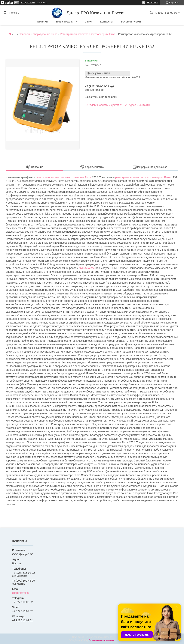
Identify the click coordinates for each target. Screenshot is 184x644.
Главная (42, 22)
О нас (88, 22)
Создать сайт (28, 3)
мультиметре (87, 268)
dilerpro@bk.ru (21, 593)
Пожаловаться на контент (102, 640)
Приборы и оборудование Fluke (38, 34)
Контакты (106, 22)
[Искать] (5, 13)
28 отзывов (152, 3)
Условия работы (132, 22)
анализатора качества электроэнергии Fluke (64, 177)
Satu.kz (108, 637)
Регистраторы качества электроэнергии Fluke (88, 34)
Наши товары (65, 22)
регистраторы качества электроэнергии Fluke (143, 177)
